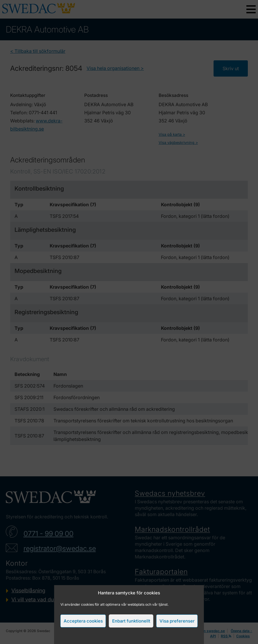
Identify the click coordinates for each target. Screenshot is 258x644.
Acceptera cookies (83, 621)
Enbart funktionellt (131, 621)
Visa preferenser (177, 621)
